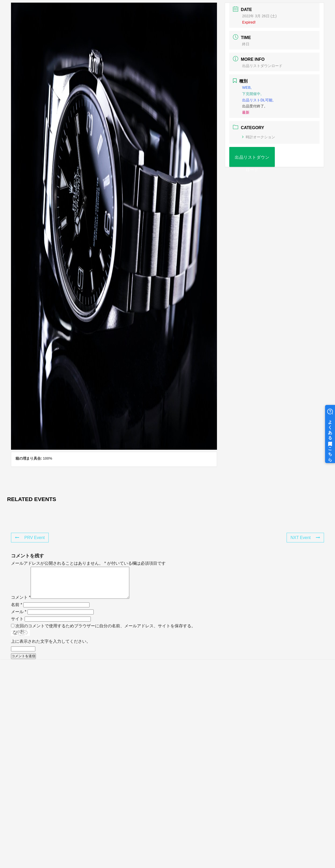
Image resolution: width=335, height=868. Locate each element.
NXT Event (305, 538)
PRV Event (30, 538)
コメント (21, 604)
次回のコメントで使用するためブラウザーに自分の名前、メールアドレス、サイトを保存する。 (105, 632)
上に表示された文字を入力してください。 (51, 648)
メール (19, 618)
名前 (17, 611)
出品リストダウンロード (262, 66)
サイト (17, 625)
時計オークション (259, 137)
